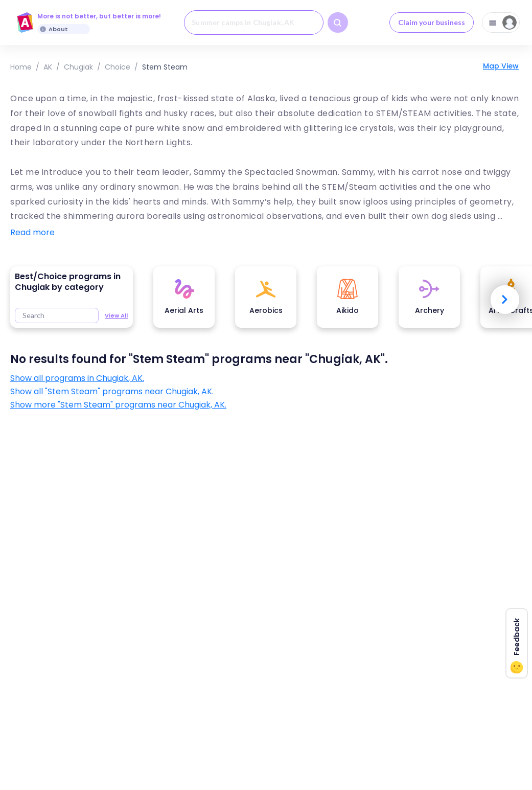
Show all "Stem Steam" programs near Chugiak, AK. (112, 392)
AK (48, 67)
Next (505, 300)
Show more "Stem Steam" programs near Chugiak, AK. (118, 405)
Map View (501, 66)
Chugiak (78, 67)
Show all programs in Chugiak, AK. (77, 378)
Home (21, 67)
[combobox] (253, 22)
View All (116, 315)
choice (118, 67)
